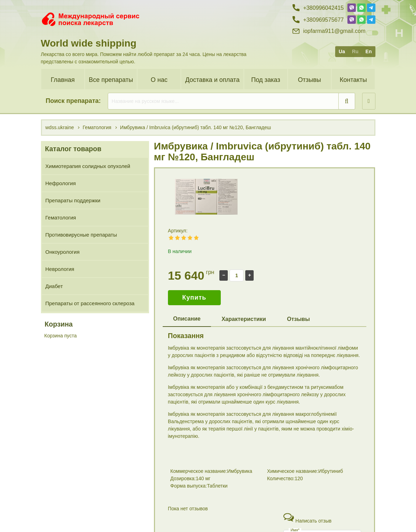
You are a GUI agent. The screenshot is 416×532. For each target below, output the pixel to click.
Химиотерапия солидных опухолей (88, 166)
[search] (231, 101)
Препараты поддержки (73, 200)
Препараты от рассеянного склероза (90, 303)
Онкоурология (63, 252)
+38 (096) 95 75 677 (318, 517)
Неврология (60, 269)
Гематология (61, 218)
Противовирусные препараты (81, 235)
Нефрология (61, 183)
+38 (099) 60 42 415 (318, 504)
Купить (194, 297)
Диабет (54, 286)
